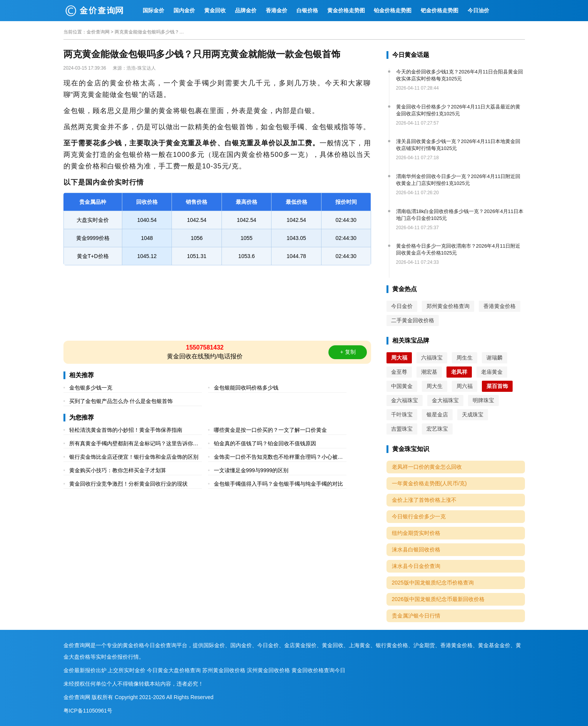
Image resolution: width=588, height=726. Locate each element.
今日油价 (478, 10)
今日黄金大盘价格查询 (174, 670)
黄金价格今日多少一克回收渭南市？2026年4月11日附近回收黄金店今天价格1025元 (458, 249)
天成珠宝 (473, 415)
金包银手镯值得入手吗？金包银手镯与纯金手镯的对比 (278, 484)
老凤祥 (459, 372)
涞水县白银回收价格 (416, 549)
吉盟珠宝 (402, 429)
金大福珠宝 (445, 400)
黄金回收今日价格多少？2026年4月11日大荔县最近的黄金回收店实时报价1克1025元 (458, 110)
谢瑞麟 (495, 358)
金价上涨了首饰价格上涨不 (424, 500)
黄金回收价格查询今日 (318, 670)
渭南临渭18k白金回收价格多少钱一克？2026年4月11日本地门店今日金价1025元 (460, 215)
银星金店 (437, 415)
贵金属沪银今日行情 (416, 616)
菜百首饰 (497, 386)
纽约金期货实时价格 (416, 533)
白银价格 (307, 10)
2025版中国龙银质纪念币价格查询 (433, 583)
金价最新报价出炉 (85, 670)
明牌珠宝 (483, 400)
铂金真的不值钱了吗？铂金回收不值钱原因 (265, 443)
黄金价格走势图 (346, 10)
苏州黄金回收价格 (224, 670)
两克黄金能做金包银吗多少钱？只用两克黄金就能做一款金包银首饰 (149, 32)
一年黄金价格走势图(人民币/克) (429, 483)
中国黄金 (402, 386)
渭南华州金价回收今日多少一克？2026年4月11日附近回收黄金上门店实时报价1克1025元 (458, 180)
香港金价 (277, 10)
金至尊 (399, 372)
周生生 (465, 358)
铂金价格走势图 (393, 10)
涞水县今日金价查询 (416, 566)
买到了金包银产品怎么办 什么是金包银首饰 (121, 401)
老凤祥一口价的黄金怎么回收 (427, 467)
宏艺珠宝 (437, 429)
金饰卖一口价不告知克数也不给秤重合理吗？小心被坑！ (276, 458)
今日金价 (402, 306)
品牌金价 (246, 10)
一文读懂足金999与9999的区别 (251, 470)
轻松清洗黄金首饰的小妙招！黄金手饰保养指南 (126, 430)
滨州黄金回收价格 (268, 670)
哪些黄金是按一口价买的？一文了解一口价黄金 (270, 430)
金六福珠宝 (405, 400)
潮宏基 (429, 372)
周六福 (465, 386)
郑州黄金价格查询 (448, 306)
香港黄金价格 (500, 306)
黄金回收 (215, 10)
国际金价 (153, 10)
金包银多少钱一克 (91, 388)
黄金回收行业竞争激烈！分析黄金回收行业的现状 (128, 484)
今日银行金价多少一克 (419, 516)
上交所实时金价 (127, 670)
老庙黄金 (492, 372)
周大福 (399, 358)
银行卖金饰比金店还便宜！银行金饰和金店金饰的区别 (134, 457)
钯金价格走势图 (440, 10)
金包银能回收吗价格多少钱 (246, 388)
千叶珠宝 (402, 415)
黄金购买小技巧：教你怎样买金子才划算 (118, 470)
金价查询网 (98, 32)
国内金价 (184, 10)
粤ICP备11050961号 (88, 711)
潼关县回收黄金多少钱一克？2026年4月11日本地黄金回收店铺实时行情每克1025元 (458, 145)
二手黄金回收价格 (413, 320)
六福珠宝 (432, 358)
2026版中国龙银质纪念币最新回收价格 (438, 599)
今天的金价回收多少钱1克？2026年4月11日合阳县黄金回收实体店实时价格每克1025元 (460, 75)
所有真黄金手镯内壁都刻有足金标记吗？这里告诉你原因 (134, 444)
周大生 (435, 386)
